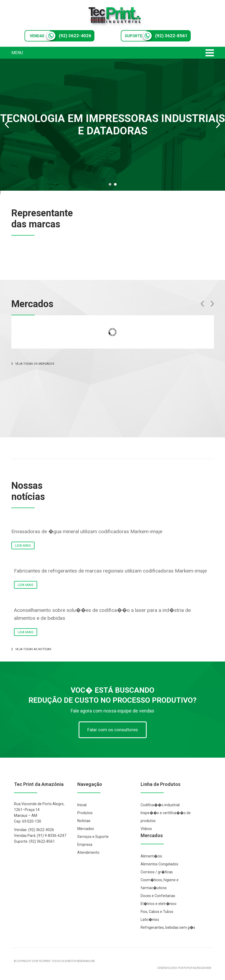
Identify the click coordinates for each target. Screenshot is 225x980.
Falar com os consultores (113, 730)
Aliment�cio (151, 856)
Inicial (82, 805)
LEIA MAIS (23, 545)
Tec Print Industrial (115, 16)
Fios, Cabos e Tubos (157, 912)
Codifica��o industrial (160, 805)
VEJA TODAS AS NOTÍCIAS (31, 649)
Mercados (86, 829)
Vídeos (146, 829)
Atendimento (88, 852)
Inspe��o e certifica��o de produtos (166, 817)
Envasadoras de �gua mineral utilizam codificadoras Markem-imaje (87, 531)
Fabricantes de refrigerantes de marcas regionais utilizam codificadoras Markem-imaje (110, 571)
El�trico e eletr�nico (159, 904)
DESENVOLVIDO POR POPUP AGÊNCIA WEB (184, 968)
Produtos (85, 813)
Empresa (85, 845)
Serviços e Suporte (93, 837)
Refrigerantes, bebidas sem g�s (168, 927)
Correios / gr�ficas (157, 872)
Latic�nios (150, 920)
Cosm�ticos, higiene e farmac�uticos (160, 884)
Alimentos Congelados (159, 864)
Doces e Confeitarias (158, 896)
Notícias (84, 821)
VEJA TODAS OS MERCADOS (33, 364)
